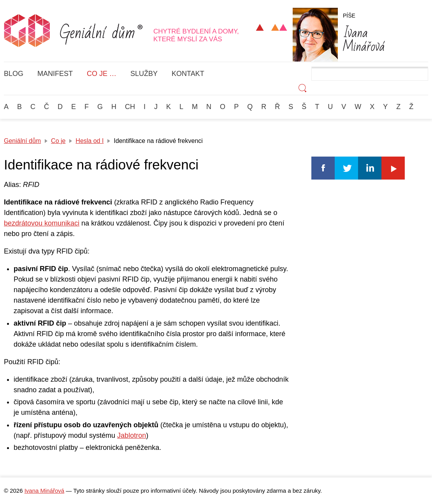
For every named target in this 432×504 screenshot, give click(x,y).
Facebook (323, 168)
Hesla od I (90, 141)
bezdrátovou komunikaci (42, 223)
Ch (130, 107)
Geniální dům (22, 141)
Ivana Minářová (44, 491)
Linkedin (370, 168)
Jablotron (132, 435)
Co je (58, 141)
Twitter (346, 168)
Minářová (364, 38)
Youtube (393, 168)
